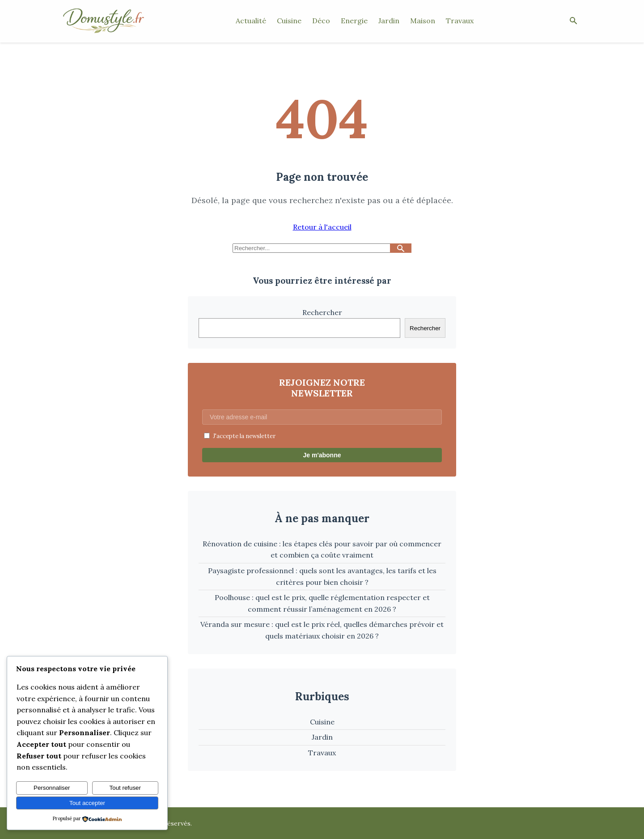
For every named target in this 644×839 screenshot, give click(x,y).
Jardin (389, 21)
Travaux (460, 21)
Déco (321, 21)
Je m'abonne (322, 455)
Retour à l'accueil (322, 227)
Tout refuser (125, 788)
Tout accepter (87, 803)
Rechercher (322, 312)
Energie (354, 21)
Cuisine (289, 21)
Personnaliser (52, 788)
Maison (423, 21)
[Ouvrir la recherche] (573, 21)
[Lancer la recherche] (401, 248)
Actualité (251, 21)
